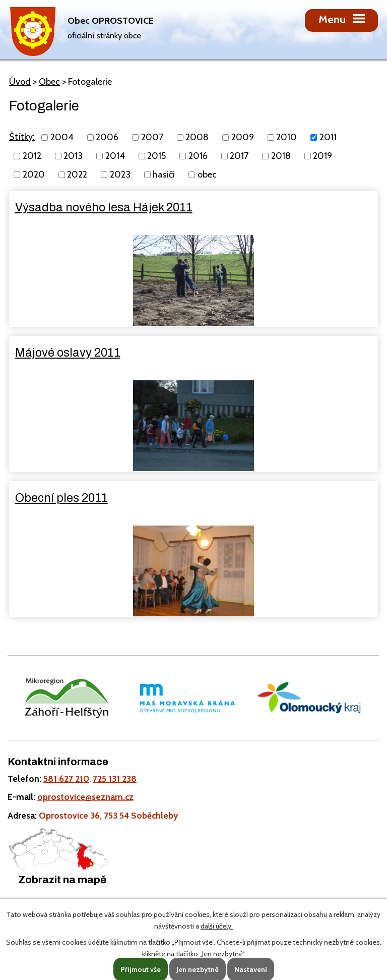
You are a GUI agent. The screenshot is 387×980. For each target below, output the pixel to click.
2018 (281, 156)
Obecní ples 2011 (61, 498)
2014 (115, 156)
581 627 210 (66, 779)
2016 (198, 156)
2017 (239, 156)
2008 (197, 137)
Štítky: (22, 137)
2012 (32, 156)
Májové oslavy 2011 (68, 353)
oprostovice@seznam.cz (85, 797)
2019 (322, 156)
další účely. (217, 926)
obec (207, 175)
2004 (62, 137)
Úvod (20, 82)
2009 (243, 137)
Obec (49, 82)
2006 (107, 137)
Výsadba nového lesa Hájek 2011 (104, 207)
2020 (34, 175)
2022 (77, 175)
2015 (156, 156)
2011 (328, 137)
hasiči (164, 175)
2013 (73, 156)
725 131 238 (115, 779)
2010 (286, 137)
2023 (120, 175)
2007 (152, 137)
